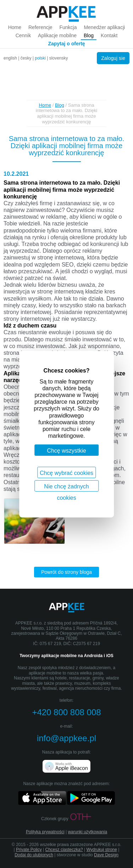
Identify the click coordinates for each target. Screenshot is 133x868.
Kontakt (109, 35)
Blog (89, 35)
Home (15, 27)
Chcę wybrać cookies (66, 473)
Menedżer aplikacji (104, 27)
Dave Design (106, 855)
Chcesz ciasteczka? (64, 850)
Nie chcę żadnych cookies (66, 487)
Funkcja (68, 27)
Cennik (23, 35)
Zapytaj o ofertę (66, 44)
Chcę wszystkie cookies (66, 452)
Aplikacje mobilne (57, 35)
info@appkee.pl (66, 738)
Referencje (40, 27)
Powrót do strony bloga (66, 572)
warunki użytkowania (87, 832)
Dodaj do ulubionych (34, 855)
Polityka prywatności (45, 832)
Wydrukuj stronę (102, 850)
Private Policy (29, 850)
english (10, 58)
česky (26, 58)
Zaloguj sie (113, 58)
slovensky (59, 58)
